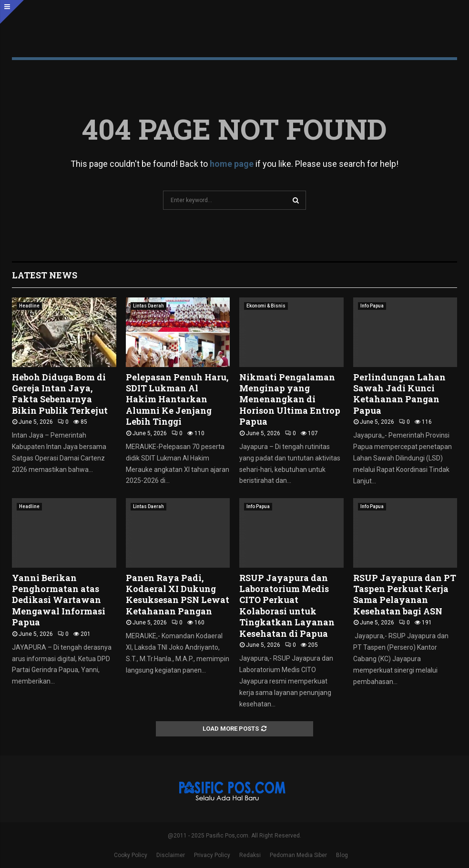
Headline (29, 306)
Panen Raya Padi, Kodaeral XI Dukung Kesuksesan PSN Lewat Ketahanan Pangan (178, 594)
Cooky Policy (131, 855)
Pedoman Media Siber (298, 855)
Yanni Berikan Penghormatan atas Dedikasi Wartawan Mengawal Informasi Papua (59, 600)
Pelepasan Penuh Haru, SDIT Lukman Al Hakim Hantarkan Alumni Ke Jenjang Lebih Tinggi (177, 399)
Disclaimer (171, 855)
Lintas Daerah (148, 306)
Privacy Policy (212, 855)
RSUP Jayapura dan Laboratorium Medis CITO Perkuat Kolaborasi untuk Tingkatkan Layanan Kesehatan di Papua (287, 606)
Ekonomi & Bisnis (266, 306)
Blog (342, 855)
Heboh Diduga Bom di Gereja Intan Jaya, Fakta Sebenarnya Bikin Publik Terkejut (60, 394)
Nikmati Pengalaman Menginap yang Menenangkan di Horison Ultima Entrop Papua (290, 399)
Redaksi (250, 855)
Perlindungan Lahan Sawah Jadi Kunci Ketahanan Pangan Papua (399, 394)
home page (232, 164)
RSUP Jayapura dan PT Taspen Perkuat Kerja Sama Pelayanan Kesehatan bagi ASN (405, 594)
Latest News (45, 275)
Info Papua (372, 306)
